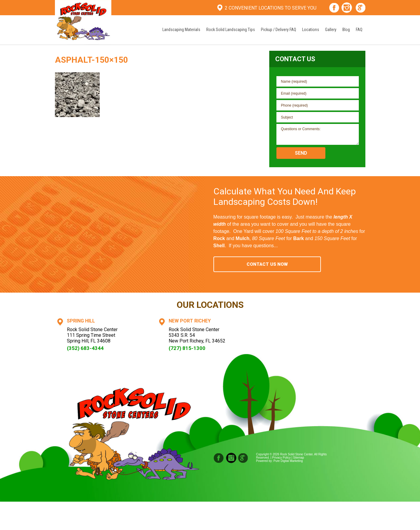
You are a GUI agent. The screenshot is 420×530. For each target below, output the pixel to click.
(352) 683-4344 (85, 348)
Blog (346, 30)
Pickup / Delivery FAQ (279, 30)
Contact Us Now (267, 264)
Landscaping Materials (181, 30)
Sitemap (299, 458)
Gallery (331, 30)
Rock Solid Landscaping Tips (231, 30)
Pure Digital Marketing (288, 461)
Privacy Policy (281, 458)
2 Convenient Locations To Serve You (271, 8)
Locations (311, 30)
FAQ (359, 30)
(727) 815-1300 (187, 348)
